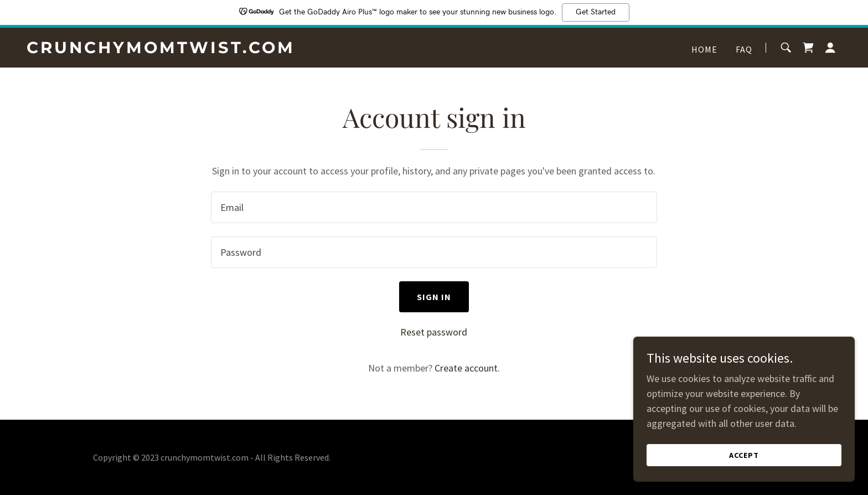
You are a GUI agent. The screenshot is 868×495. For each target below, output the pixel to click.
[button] (830, 48)
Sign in (434, 297)
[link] (169, 50)
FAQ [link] (744, 49)
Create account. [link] (467, 368)
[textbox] (434, 207)
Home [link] (705, 49)
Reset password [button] (434, 332)
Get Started (596, 12)
